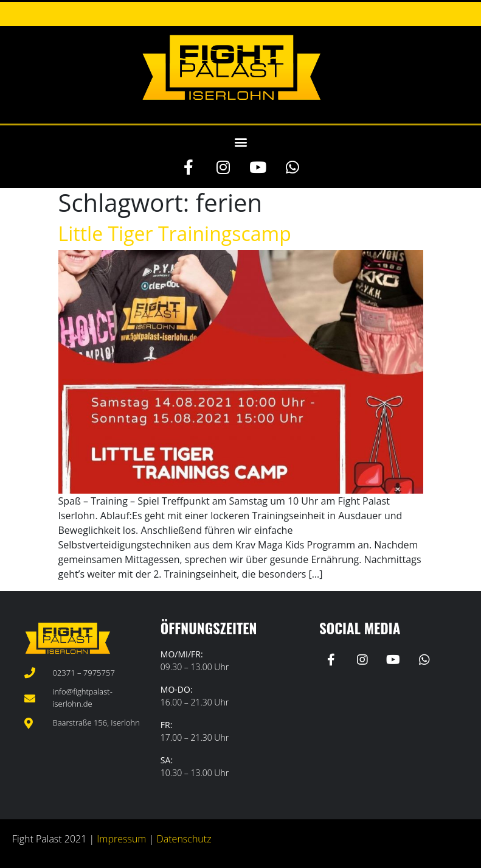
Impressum (121, 839)
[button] (240, 142)
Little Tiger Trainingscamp (175, 233)
